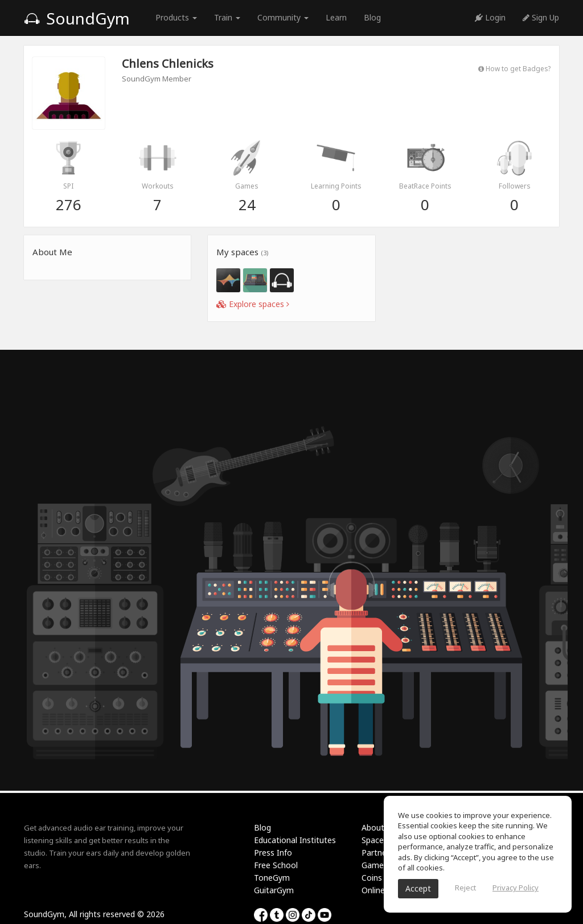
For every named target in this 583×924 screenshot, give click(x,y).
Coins (372, 878)
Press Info (273, 853)
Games (375, 865)
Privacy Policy (516, 888)
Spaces (375, 840)
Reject (465, 888)
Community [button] (283, 17)
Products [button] (176, 17)
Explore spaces (253, 304)
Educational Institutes (295, 840)
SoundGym (77, 18)
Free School (276, 865)
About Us (379, 827)
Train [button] (227, 17)
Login (490, 17)
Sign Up (541, 17)
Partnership (383, 853)
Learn (336, 17)
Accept (418, 888)
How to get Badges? (514, 68)
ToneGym (272, 878)
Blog (372, 17)
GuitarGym (274, 890)
